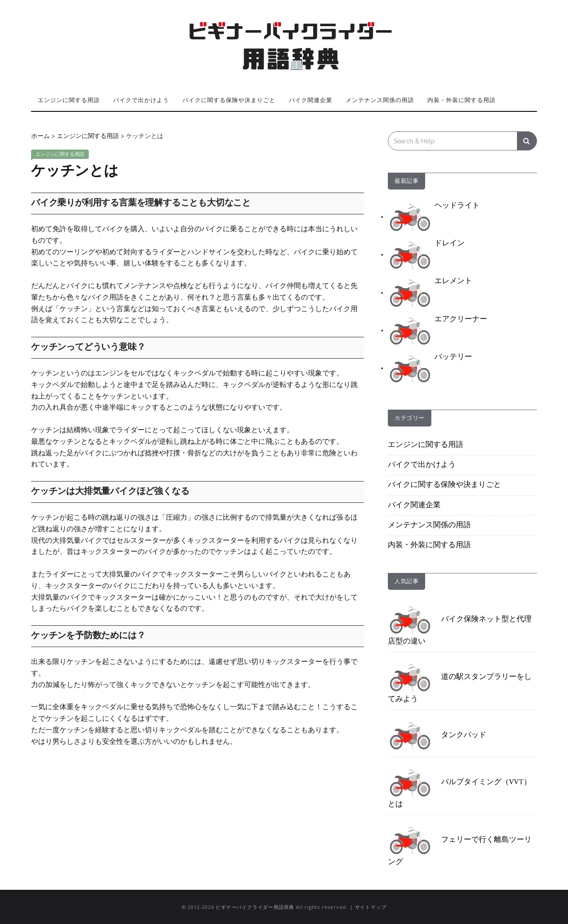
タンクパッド (437, 735)
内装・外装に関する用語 (461, 100)
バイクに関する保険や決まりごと (229, 100)
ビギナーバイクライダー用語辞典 (255, 907)
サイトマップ (371, 907)
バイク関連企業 (311, 100)
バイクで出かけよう (141, 100)
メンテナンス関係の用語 (380, 100)
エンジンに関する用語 (69, 100)
